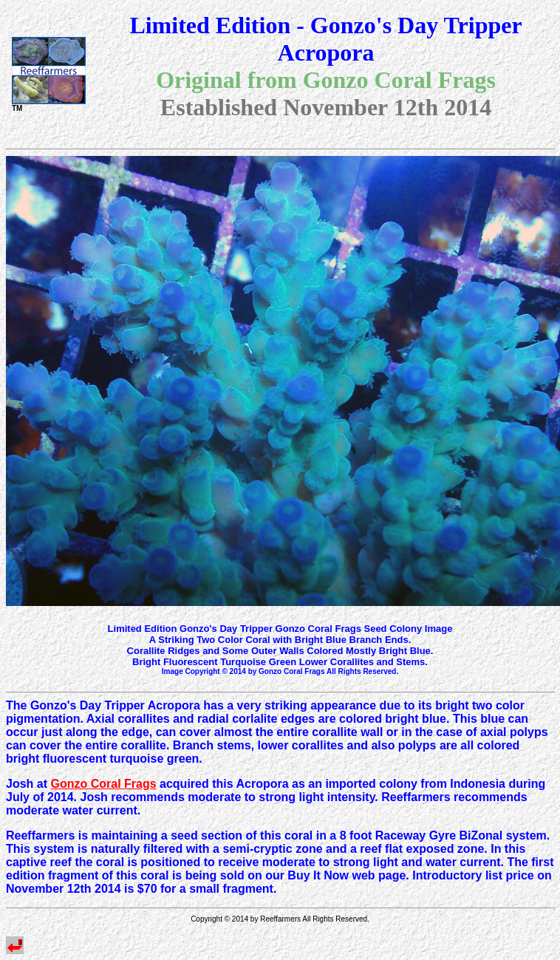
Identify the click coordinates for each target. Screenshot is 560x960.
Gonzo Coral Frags (103, 784)
